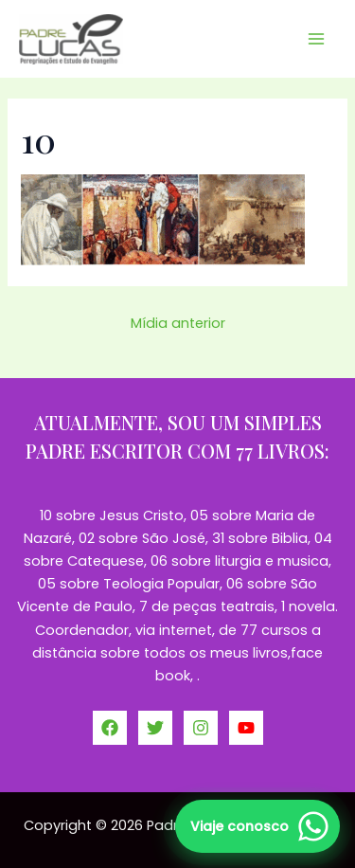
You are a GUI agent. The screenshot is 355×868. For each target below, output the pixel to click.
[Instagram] (201, 728)
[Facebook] (110, 728)
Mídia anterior (178, 323)
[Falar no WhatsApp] (257, 826)
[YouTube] (246, 728)
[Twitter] (155, 728)
